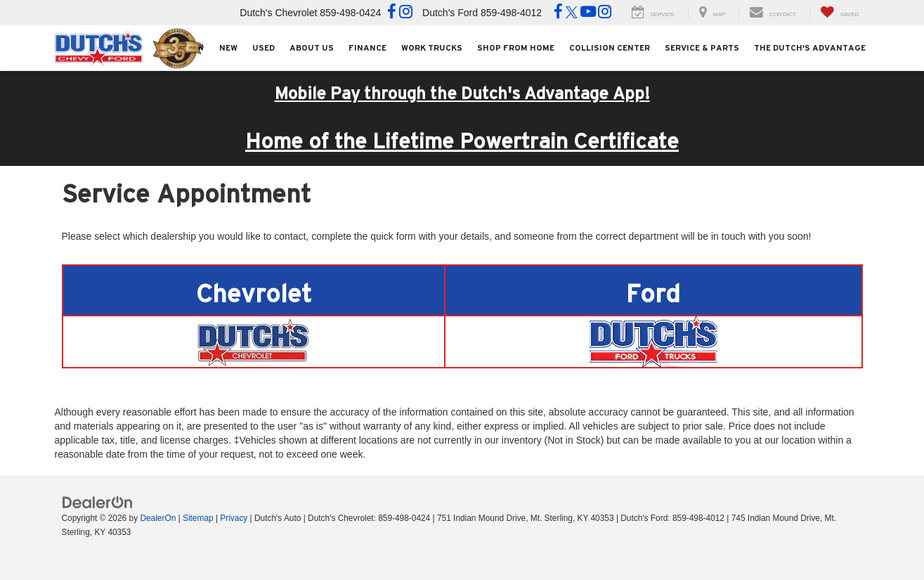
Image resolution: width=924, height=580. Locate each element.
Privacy (234, 518)
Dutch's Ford (450, 13)
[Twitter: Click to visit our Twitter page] (572, 13)
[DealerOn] (98, 502)
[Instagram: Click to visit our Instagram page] (406, 13)
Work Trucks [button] (432, 48)
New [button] (228, 48)
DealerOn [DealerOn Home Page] (158, 518)
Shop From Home (516, 48)
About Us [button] (312, 48)
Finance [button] (367, 48)
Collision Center (610, 48)
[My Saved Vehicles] (839, 13)
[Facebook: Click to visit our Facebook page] (392, 13)
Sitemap (198, 518)
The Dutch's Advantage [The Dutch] (810, 48)
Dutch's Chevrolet (278, 13)
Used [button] (263, 48)
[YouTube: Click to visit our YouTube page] (588, 13)
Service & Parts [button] (702, 48)
